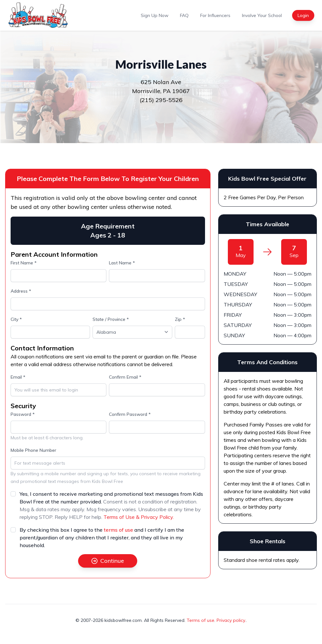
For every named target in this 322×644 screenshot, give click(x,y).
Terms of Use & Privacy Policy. (139, 517)
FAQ (184, 15)
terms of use (118, 530)
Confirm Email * (125, 377)
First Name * (24, 263)
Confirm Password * (130, 414)
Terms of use (201, 620)
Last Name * (122, 263)
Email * (18, 377)
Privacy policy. (231, 620)
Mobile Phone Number (33, 450)
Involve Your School (262, 15)
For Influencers (215, 15)
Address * (21, 291)
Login (303, 15)
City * (16, 319)
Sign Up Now (155, 15)
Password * (23, 414)
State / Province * (111, 319)
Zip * (180, 319)
